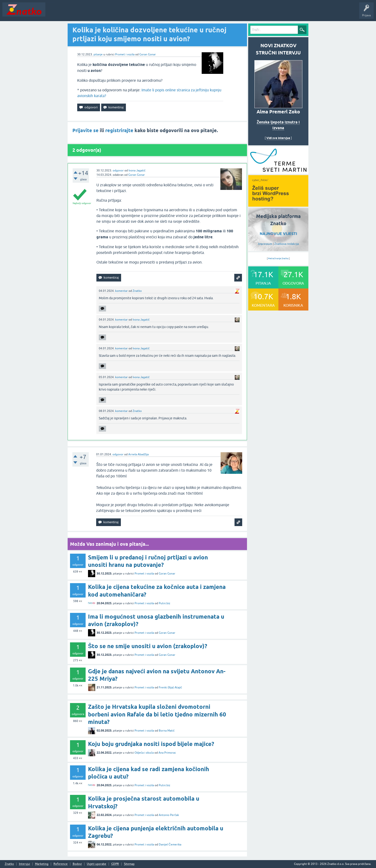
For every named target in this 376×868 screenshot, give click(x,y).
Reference (61, 864)
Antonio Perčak (169, 815)
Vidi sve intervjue (278, 138)
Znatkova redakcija (287, 244)
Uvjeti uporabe (97, 864)
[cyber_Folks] (278, 172)
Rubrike (94, 13)
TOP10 (154, 13)
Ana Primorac (167, 753)
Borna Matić (167, 731)
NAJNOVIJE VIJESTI (278, 234)
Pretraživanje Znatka (278, 258)
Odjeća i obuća (144, 753)
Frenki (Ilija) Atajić (170, 687)
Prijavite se (85, 130)
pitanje (98, 54)
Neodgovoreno (74, 13)
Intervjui (24, 864)
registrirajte (119, 130)
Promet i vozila (125, 54)
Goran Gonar (148, 54)
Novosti (54, 13)
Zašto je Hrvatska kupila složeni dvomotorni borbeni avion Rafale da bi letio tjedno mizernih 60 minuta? (157, 714)
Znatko (137, 291)
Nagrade (169, 13)
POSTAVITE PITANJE (118, 13)
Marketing (42, 864)
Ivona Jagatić (137, 170)
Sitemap (129, 864)
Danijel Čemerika (170, 845)
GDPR (115, 864)
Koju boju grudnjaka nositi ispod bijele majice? (151, 744)
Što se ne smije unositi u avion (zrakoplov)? (148, 646)
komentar (121, 291)
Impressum (265, 244)
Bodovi (77, 864)
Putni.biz (164, 603)
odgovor (118, 170)
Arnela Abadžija (138, 454)
